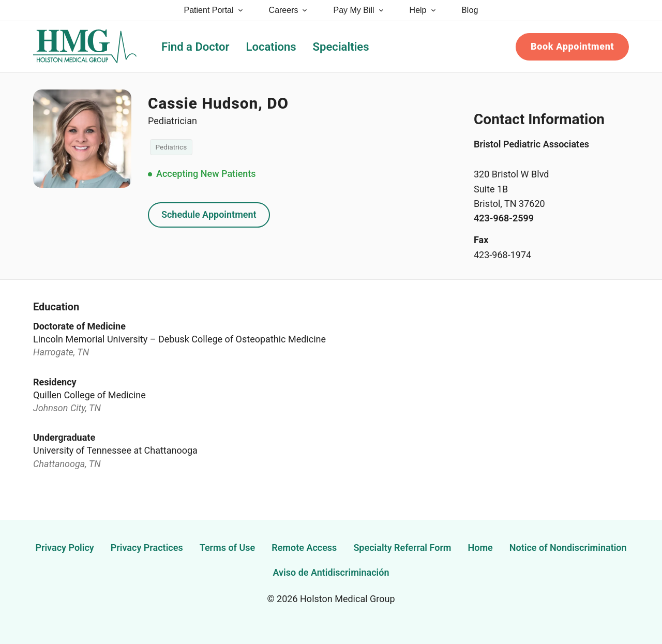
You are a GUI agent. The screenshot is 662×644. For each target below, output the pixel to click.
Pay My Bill (359, 10)
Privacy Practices (147, 548)
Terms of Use (228, 548)
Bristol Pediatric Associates (531, 144)
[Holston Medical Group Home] (85, 47)
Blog (470, 10)
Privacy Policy (64, 548)
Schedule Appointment (209, 214)
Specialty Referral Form (402, 548)
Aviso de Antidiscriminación (331, 572)
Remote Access (304, 548)
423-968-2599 (504, 218)
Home (480, 548)
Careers (289, 10)
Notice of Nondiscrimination (568, 548)
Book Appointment (572, 46)
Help (423, 10)
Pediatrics (171, 147)
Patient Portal (214, 10)
